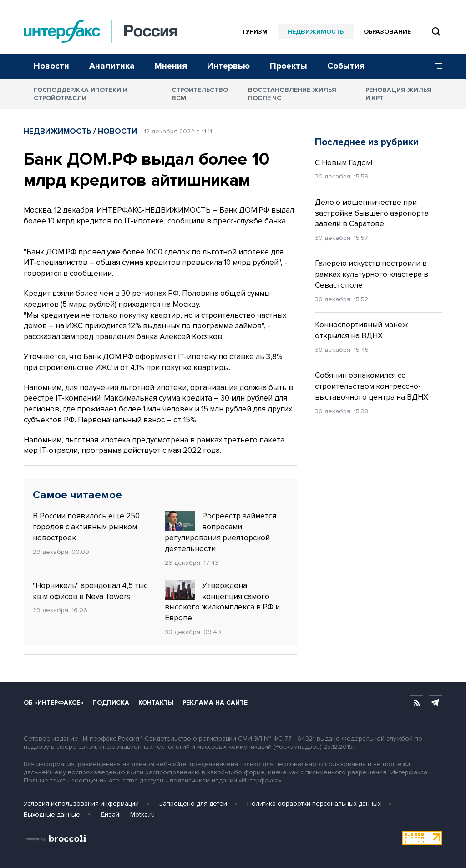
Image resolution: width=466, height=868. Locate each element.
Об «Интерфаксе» (53, 703)
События (346, 66)
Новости (51, 66)
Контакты (156, 703)
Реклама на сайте (215, 703)
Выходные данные (52, 815)
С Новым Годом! (344, 163)
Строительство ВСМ (200, 94)
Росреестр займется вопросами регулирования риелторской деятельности (220, 532)
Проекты (289, 66)
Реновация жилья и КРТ (398, 94)
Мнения (171, 66)
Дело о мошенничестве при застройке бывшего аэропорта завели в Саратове (372, 213)
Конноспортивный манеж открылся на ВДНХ (361, 330)
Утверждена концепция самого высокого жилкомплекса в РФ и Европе (222, 602)
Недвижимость (316, 32)
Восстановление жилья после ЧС (292, 94)
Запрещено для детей (193, 804)
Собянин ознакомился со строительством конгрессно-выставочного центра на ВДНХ (372, 386)
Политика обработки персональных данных (314, 804)
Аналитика (112, 66)
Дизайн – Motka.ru (127, 815)
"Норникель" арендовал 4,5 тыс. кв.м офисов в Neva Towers (91, 591)
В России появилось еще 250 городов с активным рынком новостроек (86, 527)
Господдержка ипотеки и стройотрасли (81, 94)
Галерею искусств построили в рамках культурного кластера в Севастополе (372, 274)
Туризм (255, 32)
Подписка (111, 703)
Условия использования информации (81, 804)
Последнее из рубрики (367, 142)
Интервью (228, 66)
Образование (387, 32)
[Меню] (435, 66)
